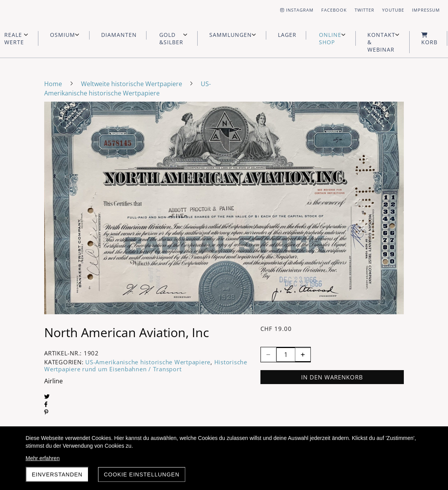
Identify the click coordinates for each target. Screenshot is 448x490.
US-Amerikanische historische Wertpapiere (148, 362)
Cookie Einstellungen (142, 474)
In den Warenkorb (332, 377)
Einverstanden (57, 474)
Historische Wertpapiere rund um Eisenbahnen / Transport (146, 365)
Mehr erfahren (43, 458)
